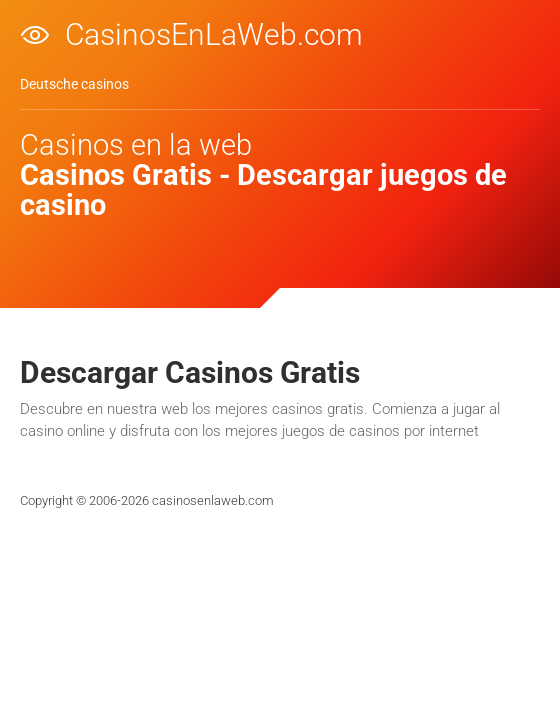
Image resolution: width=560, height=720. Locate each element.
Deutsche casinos (74, 84)
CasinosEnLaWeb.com (214, 33)
